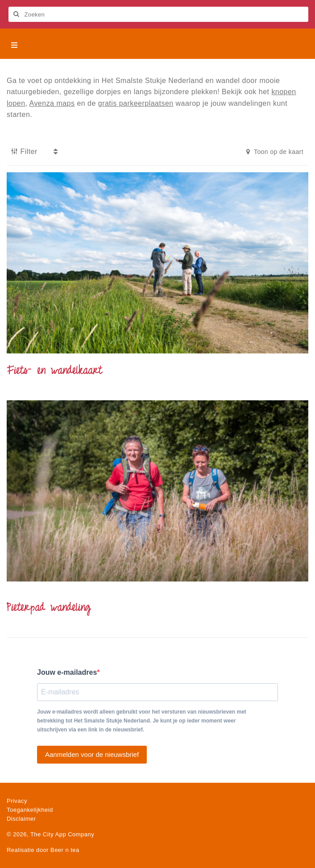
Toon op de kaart (275, 152)
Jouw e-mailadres (67, 672)
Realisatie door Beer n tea (43, 850)
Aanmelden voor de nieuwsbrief (92, 754)
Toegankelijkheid (30, 810)
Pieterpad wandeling (48, 608)
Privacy (17, 801)
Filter (24, 152)
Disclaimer (21, 819)
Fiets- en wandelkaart (55, 371)
